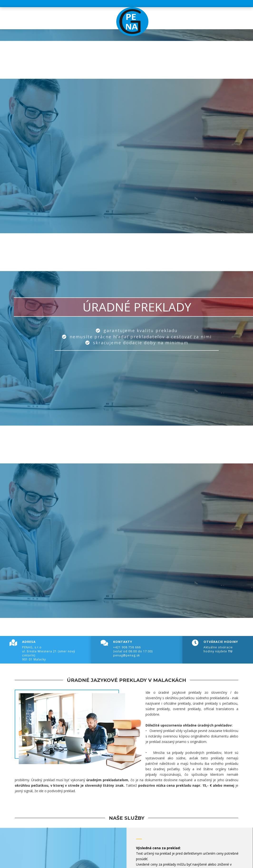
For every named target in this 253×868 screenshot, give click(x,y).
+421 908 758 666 (127, 647)
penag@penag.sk (126, 655)
